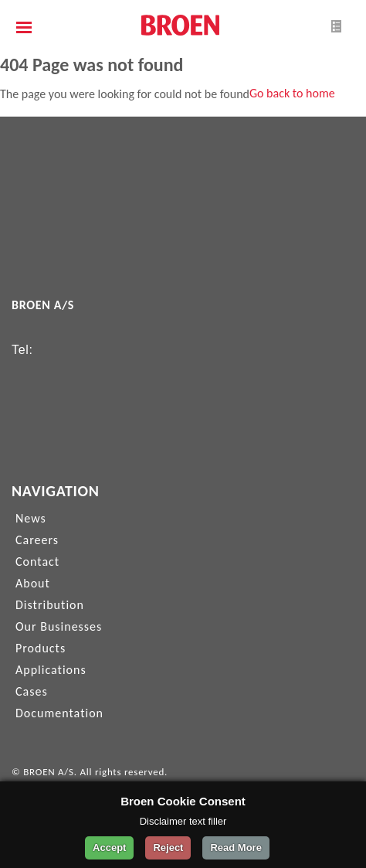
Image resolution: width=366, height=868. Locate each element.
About (33, 583)
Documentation (59, 713)
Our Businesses (59, 626)
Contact (37, 562)
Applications (51, 670)
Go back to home (292, 93)
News (31, 518)
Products (41, 648)
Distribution (50, 605)
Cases (32, 691)
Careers (37, 540)
